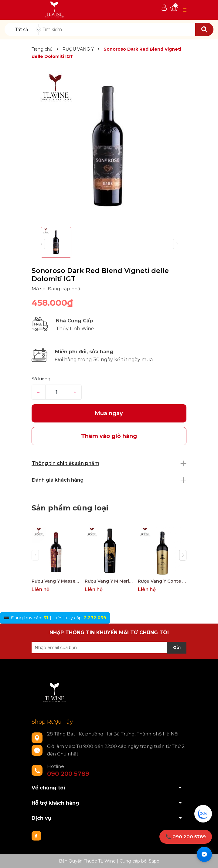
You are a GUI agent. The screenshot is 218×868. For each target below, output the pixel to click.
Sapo (154, 861)
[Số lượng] (57, 392)
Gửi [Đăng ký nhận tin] (177, 648)
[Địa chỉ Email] (109, 648)
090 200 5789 (68, 774)
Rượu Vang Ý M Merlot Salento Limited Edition (109, 581)
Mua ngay (109, 413)
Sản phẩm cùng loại (70, 508)
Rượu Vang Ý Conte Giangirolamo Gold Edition (162, 581)
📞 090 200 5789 (186, 837)
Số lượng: (41, 379)
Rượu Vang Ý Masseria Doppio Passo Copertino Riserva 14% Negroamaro (56, 581)
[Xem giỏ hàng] (174, 8)
